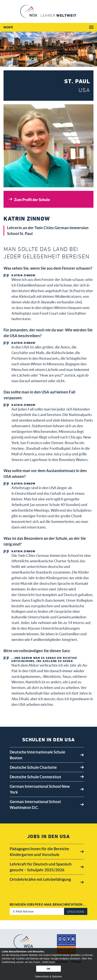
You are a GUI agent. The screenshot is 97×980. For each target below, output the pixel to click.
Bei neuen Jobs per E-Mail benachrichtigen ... (48, 904)
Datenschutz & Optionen (48, 976)
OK (49, 969)
